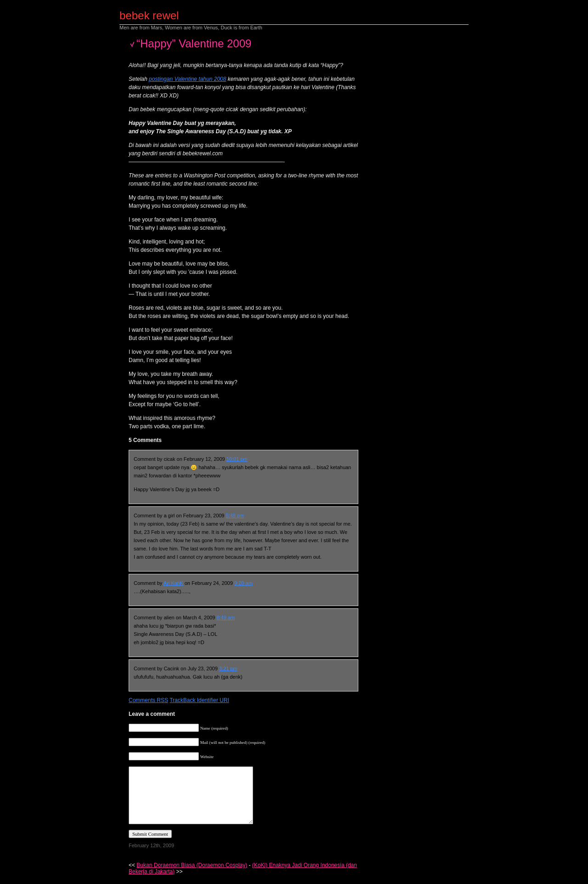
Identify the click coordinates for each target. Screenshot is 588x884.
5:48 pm (235, 516)
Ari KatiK (173, 583)
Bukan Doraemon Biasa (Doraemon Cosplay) (192, 865)
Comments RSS (148, 700)
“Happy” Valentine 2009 (194, 43)
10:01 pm (237, 459)
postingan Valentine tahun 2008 (187, 79)
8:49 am (226, 618)
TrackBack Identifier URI (199, 700)
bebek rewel (149, 15)
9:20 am (243, 583)
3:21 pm (228, 669)
